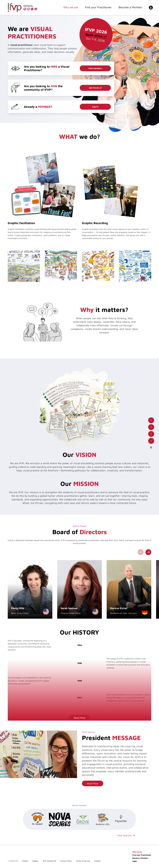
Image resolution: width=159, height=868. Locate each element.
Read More (80, 718)
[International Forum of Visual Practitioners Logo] (22, 8)
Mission (25, 861)
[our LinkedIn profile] (151, 427)
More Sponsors (125, 835)
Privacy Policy (66, 861)
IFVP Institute (48, 861)
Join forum (94, 88)
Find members (95, 68)
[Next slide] (148, 552)
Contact (98, 861)
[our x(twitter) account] (151, 434)
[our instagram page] (151, 441)
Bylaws (35, 861)
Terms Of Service (83, 861)
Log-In (95, 107)
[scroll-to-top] (151, 448)
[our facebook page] (151, 420)
